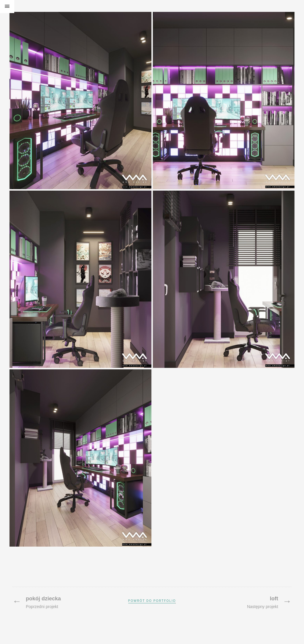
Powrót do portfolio (152, 601)
